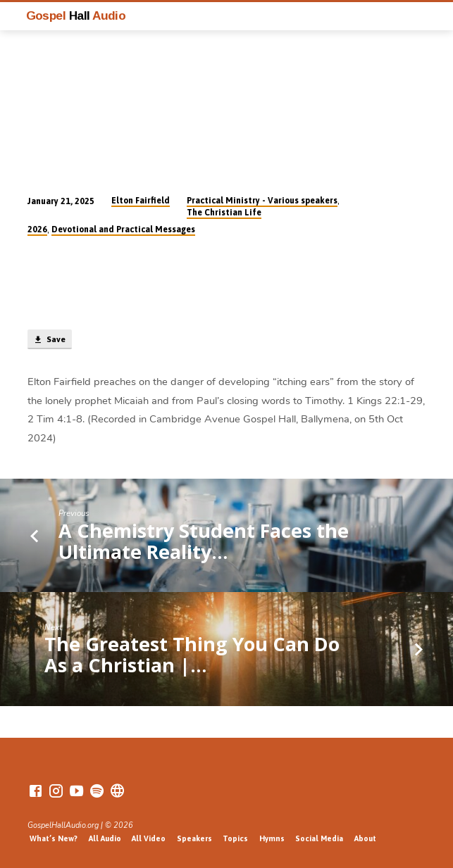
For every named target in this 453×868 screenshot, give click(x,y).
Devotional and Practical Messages (123, 229)
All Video (149, 838)
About (365, 838)
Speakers (194, 838)
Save (49, 340)
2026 (37, 229)
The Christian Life (224, 213)
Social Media (319, 838)
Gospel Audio (76, 15)
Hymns (272, 838)
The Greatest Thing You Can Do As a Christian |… (192, 654)
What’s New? (54, 838)
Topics (235, 838)
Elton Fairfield (141, 201)
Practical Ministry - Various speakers (262, 201)
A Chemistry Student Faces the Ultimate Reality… (204, 541)
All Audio (105, 838)
